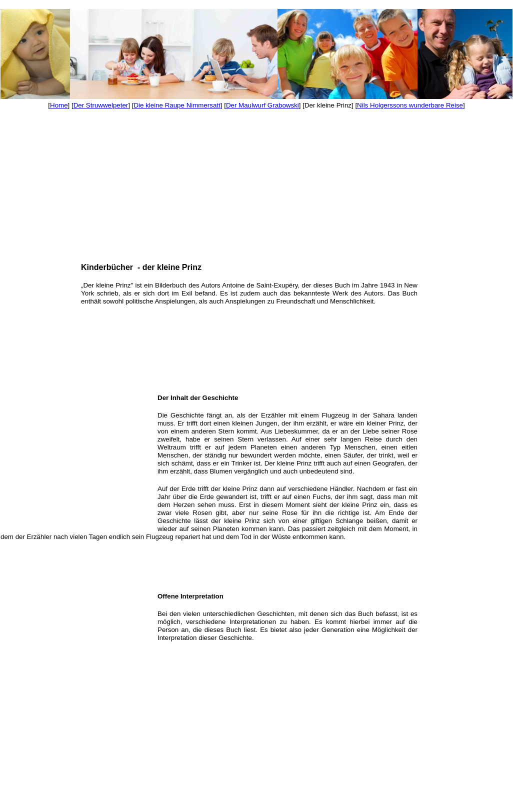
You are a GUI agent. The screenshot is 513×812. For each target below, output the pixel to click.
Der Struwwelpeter (101, 105)
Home (59, 105)
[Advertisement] (30, 206)
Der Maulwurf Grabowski (262, 105)
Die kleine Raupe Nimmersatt (177, 105)
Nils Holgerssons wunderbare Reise (410, 105)
